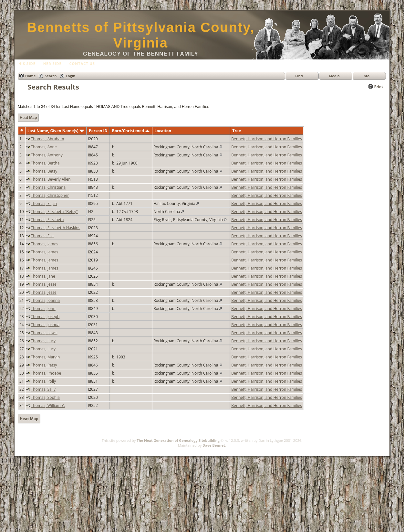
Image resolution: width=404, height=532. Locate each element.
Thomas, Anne (44, 147)
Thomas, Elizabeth (47, 220)
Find (299, 76)
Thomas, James (45, 244)
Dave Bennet (214, 445)
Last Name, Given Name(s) (56, 131)
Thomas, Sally (43, 389)
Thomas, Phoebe (46, 373)
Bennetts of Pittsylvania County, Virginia (141, 35)
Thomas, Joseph (45, 317)
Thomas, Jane (43, 276)
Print (379, 86)
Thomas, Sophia (45, 397)
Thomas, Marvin (46, 357)
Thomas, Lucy (43, 341)
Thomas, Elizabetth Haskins (56, 228)
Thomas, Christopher (50, 195)
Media (334, 76)
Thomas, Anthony (47, 155)
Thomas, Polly (43, 381)
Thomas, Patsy (44, 365)
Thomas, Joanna (45, 300)
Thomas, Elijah (44, 203)
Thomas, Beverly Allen (51, 179)
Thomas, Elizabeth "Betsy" (54, 212)
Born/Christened (131, 131)
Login (71, 76)
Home (31, 76)
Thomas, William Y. (48, 405)
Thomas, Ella (42, 236)
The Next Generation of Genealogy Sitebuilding (178, 440)
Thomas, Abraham (48, 139)
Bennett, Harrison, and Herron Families (267, 139)
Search (51, 76)
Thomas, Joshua (45, 325)
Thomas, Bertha (45, 163)
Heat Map (28, 118)
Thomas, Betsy (44, 171)
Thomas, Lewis (44, 333)
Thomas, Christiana (48, 187)
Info (366, 76)
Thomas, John (43, 309)
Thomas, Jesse (44, 284)
